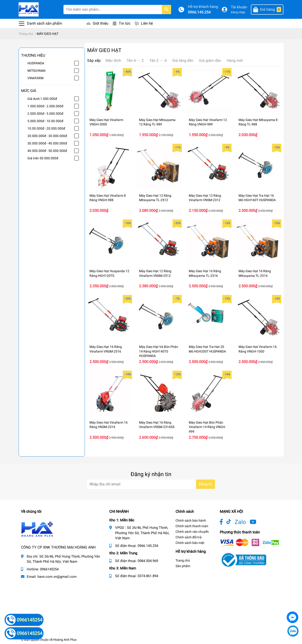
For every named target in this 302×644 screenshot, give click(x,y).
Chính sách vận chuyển (192, 532)
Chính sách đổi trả (189, 537)
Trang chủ (183, 560)
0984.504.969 (148, 561)
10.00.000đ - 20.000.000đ (46, 128)
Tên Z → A (158, 60)
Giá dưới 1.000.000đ (42, 99)
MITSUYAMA (37, 71)
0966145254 (49, 569)
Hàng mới (235, 60)
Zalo (240, 522)
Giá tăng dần (183, 60)
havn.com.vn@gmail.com (57, 577)
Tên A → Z (135, 60)
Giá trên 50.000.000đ (43, 158)
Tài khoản (239, 7)
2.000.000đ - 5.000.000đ (45, 114)
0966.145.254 (199, 12)
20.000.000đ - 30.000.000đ (47, 136)
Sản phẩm (183, 566)
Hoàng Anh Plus (65, 640)
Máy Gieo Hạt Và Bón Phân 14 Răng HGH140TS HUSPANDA (159, 351)
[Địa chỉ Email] (151, 484)
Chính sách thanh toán (192, 526)
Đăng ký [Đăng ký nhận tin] (206, 484)
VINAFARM (35, 78)
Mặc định (113, 60)
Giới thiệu (101, 23)
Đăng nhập (238, 12)
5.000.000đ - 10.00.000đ (45, 121)
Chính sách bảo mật (190, 543)
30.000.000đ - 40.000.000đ (47, 143)
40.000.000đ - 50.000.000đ (47, 151)
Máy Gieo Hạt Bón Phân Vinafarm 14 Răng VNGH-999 (207, 427)
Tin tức (125, 23)
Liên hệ (147, 23)
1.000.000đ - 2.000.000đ (45, 106)
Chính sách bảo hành (191, 520)
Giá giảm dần (210, 60)
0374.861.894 (148, 576)
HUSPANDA (36, 63)
